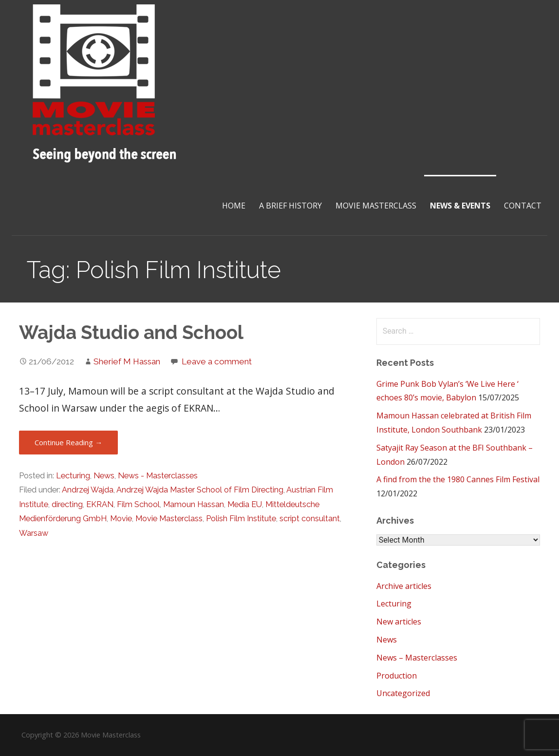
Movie (121, 519)
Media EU (245, 504)
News (104, 476)
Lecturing (73, 476)
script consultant (310, 519)
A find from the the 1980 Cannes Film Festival (458, 479)
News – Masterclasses (417, 658)
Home (234, 206)
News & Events (460, 206)
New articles (399, 622)
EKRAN (100, 504)
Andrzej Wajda (88, 490)
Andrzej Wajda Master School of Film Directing (200, 490)
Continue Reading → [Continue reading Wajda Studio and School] (68, 442)
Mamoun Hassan (194, 504)
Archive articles (404, 586)
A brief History (290, 206)
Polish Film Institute (241, 519)
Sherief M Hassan (127, 361)
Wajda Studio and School (131, 332)
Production (397, 676)
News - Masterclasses (158, 476)
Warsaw (34, 533)
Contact (523, 206)
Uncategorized (403, 693)
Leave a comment (217, 361)
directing (67, 504)
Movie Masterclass (376, 206)
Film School (138, 504)
